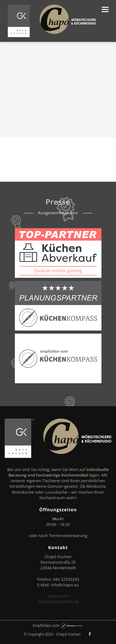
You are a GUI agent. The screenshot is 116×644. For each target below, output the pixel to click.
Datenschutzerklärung (58, 602)
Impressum (58, 596)
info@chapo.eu (65, 585)
